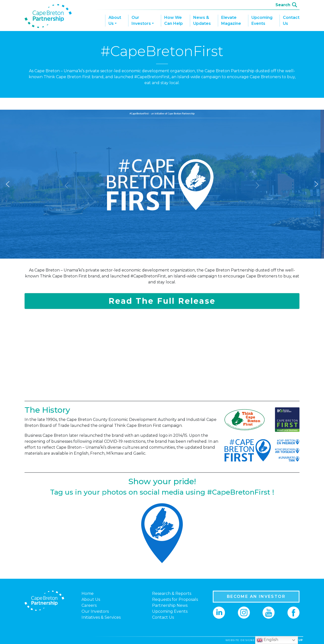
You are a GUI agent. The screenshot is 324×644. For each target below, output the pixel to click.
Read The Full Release (162, 301)
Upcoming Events (262, 20)
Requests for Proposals (175, 599)
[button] (8, 184)
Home (88, 593)
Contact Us (291, 20)
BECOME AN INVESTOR (256, 596)
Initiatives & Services (101, 617)
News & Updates (202, 20)
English (267, 640)
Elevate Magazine (231, 20)
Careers (89, 605)
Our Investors (141, 20)
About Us (115, 20)
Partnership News (170, 605)
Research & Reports (172, 593)
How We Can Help (174, 20)
